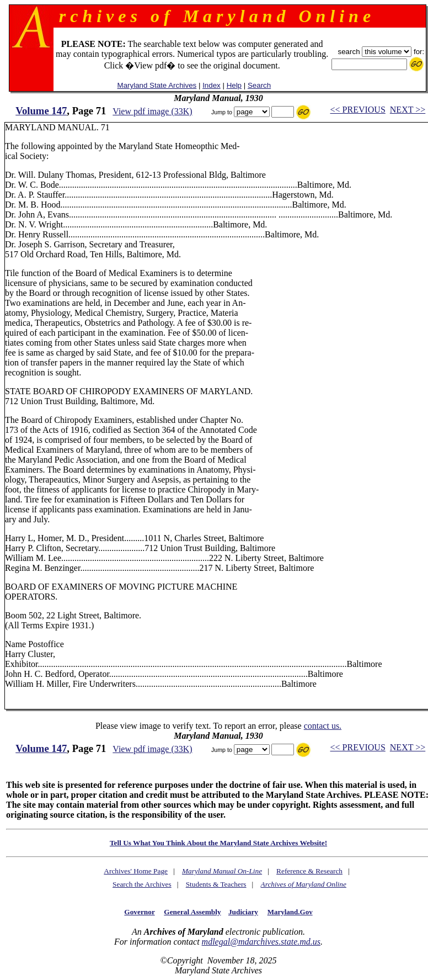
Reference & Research (309, 871)
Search (259, 85)
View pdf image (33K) (152, 111)
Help (234, 85)
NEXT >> (408, 110)
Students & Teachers (216, 884)
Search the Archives (142, 884)
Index (212, 85)
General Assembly (192, 912)
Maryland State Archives (157, 85)
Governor (139, 912)
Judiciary (243, 912)
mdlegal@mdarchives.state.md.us (261, 942)
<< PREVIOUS (358, 110)
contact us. (323, 726)
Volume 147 (41, 111)
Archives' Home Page (136, 871)
